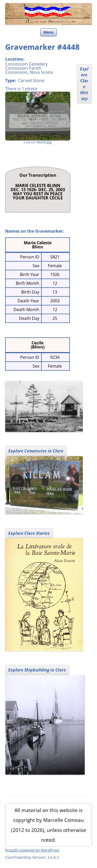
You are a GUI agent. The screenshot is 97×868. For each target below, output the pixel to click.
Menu (48, 32)
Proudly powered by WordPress (32, 850)
